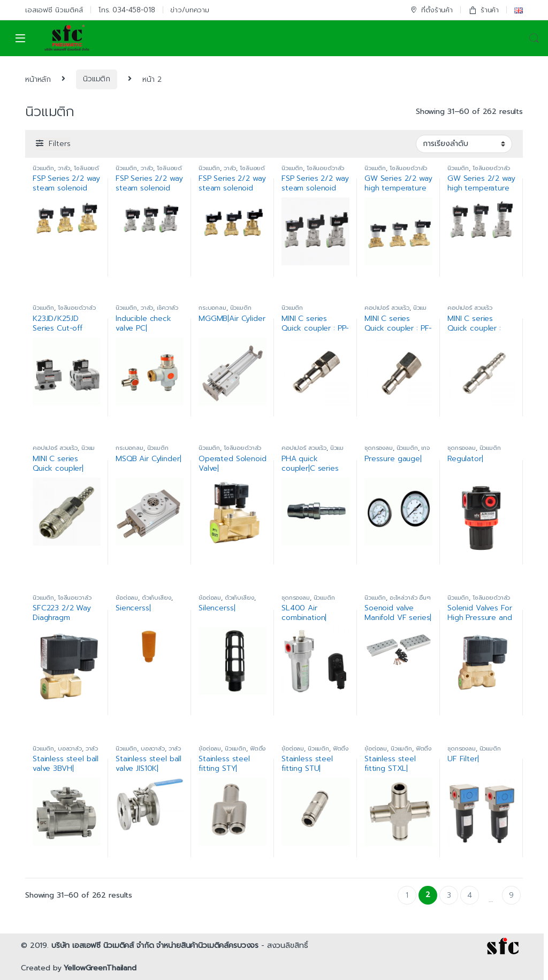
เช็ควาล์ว (168, 308)
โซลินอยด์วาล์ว (325, 168)
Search (534, 39)
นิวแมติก (97, 79)
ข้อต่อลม (127, 598)
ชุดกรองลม (379, 448)
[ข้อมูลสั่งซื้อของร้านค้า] (464, 144)
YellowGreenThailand (100, 968)
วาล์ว (64, 168)
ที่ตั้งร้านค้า (431, 10)
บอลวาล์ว (70, 749)
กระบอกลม (212, 308)
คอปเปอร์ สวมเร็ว (387, 308)
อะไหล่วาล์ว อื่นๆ (410, 598)
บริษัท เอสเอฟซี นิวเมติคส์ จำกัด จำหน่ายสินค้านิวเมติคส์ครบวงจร (155, 945)
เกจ (425, 448)
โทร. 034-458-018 (127, 10)
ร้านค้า (484, 10)
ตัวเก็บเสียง (157, 598)
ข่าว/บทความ (190, 10)
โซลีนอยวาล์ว (75, 598)
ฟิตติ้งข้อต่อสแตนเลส (232, 752)
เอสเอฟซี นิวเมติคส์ (54, 10)
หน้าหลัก (38, 79)
